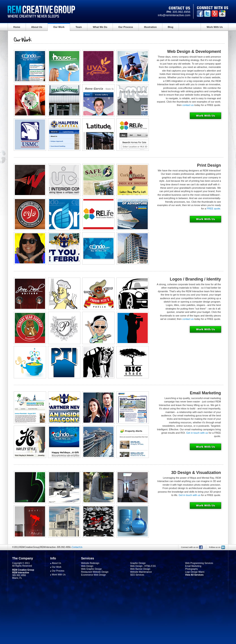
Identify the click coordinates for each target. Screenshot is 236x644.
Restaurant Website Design (95, 572)
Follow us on (215, 547)
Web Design (87, 566)
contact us (188, 105)
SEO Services (137, 575)
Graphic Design (138, 563)
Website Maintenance (141, 572)
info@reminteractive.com (174, 15)
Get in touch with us (197, 433)
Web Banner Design (140, 569)
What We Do (100, 27)
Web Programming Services (199, 563)
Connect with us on (190, 547)
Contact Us (77, 547)
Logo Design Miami (195, 572)
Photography (192, 569)
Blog (170, 27)
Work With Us (215, 27)
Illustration (150, 27)
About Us (37, 27)
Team (79, 27)
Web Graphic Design (91, 569)
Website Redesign (90, 563)
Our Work (59, 27)
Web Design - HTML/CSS (143, 566)
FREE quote (213, 209)
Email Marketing (193, 566)
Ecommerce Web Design (93, 575)
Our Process (126, 27)
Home (17, 27)
